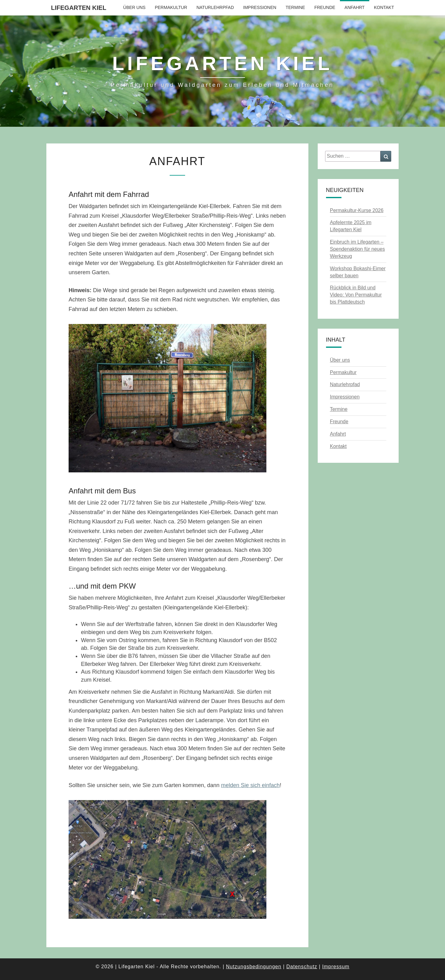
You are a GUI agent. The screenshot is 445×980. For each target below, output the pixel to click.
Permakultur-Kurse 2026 (357, 210)
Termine (295, 7)
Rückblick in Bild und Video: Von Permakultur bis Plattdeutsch (356, 295)
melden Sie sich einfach (250, 785)
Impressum (336, 967)
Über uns (134, 7)
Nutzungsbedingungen (254, 967)
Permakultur (171, 7)
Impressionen (260, 7)
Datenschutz (302, 967)
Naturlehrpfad (215, 7)
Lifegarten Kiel (79, 8)
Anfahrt (355, 7)
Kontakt (384, 7)
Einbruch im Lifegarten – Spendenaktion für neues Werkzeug (358, 249)
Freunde (325, 7)
